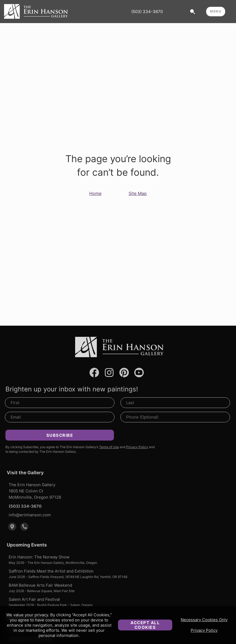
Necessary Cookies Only (204, 620)
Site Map (138, 193)
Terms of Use (109, 447)
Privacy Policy (204, 630)
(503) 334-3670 (147, 12)
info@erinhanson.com (30, 515)
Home (95, 193)
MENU (216, 11)
